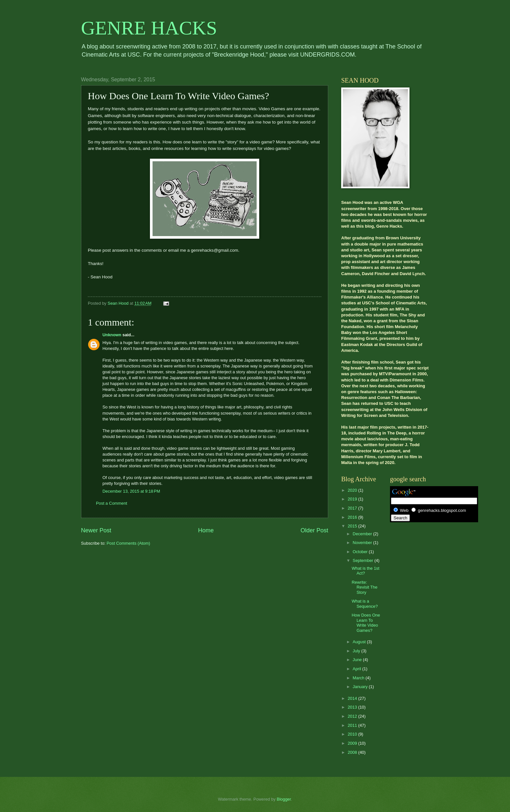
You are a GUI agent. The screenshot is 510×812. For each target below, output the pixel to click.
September (363, 560)
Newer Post (96, 530)
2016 (353, 517)
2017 (353, 508)
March (359, 678)
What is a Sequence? (365, 604)
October (361, 552)
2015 (353, 526)
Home (206, 530)
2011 (353, 725)
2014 (353, 698)
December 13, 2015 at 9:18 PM (131, 491)
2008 (353, 752)
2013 (353, 707)
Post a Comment (112, 503)
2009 (353, 743)
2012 (353, 716)
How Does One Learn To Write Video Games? (366, 623)
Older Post (314, 530)
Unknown (112, 335)
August (360, 642)
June (358, 660)
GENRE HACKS (149, 28)
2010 (353, 734)
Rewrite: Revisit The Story (364, 587)
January (361, 687)
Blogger (284, 799)
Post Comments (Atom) (128, 543)
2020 (353, 490)
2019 (353, 499)
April (357, 669)
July (357, 651)
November (363, 543)
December (363, 534)
